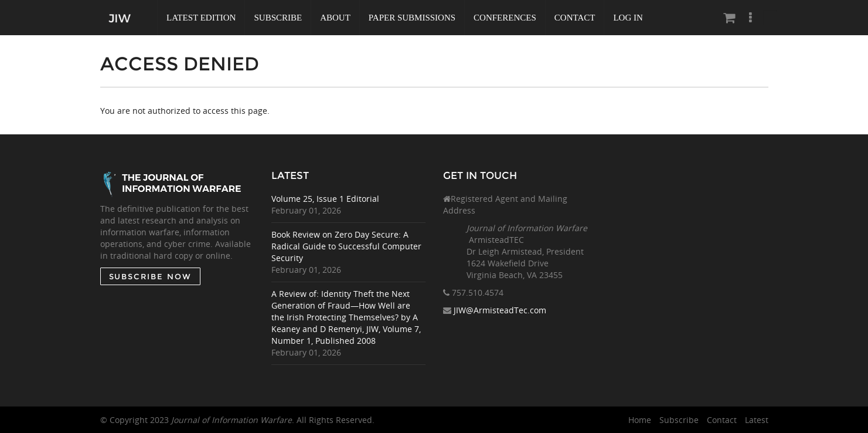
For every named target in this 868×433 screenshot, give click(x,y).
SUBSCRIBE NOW (150, 276)
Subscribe (278, 18)
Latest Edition (201, 18)
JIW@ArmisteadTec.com (500, 310)
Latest (757, 420)
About (335, 18)
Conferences (505, 18)
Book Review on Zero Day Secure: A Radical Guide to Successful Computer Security (346, 246)
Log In (628, 18)
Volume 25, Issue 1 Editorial (325, 199)
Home (640, 420)
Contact (575, 18)
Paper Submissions (412, 18)
